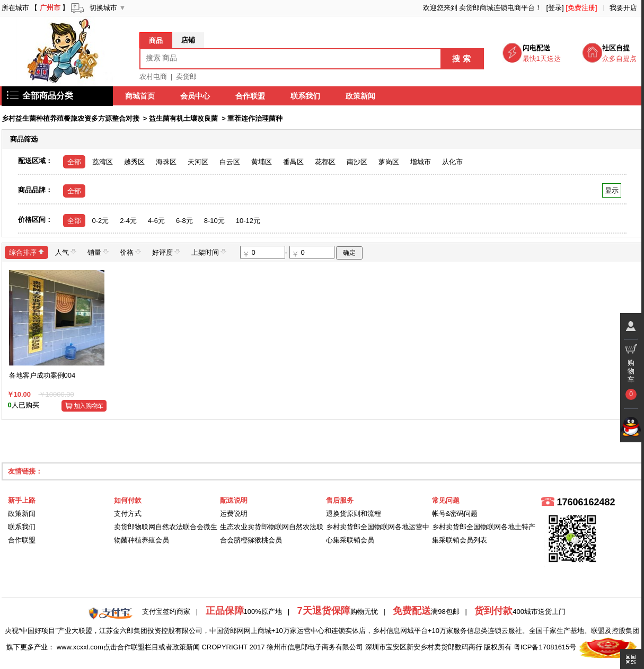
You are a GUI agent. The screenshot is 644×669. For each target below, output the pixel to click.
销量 (98, 252)
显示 (611, 190)
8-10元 (214, 221)
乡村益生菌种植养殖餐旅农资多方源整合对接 (70, 118)
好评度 (166, 252)
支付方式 (128, 514)
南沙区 (357, 162)
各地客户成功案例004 (42, 375)
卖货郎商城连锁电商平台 (497, 8)
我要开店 (623, 8)
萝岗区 (389, 162)
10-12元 (248, 221)
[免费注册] (581, 8)
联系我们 (306, 96)
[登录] (555, 8)
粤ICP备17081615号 (545, 647)
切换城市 (103, 8)
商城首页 (140, 96)
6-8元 (184, 221)
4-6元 (156, 221)
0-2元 (101, 221)
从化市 (452, 162)
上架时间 (209, 252)
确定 (349, 253)
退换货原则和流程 (354, 514)
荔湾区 (103, 162)
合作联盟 (251, 96)
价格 (130, 252)
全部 (74, 162)
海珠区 (166, 162)
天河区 (198, 162)
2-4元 (128, 221)
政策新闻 (361, 96)
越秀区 (134, 162)
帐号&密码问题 (455, 514)
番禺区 (293, 162)
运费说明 (234, 514)
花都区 (325, 162)
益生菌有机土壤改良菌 (183, 118)
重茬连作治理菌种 (255, 118)
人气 (66, 252)
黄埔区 (262, 162)
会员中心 (196, 96)
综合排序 (27, 252)
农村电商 (153, 77)
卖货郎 (186, 77)
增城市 (421, 162)
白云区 (230, 162)
